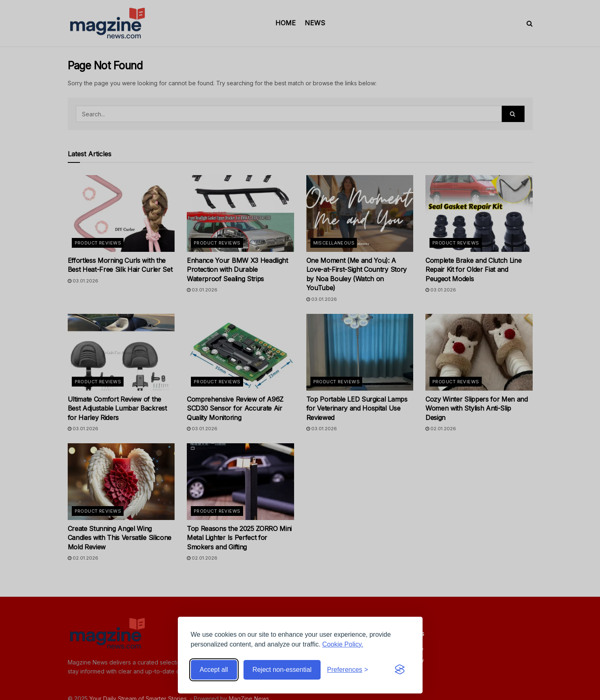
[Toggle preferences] (348, 670)
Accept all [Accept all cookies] (214, 670)
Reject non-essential (282, 670)
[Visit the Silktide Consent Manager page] (400, 670)
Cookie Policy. (343, 644)
